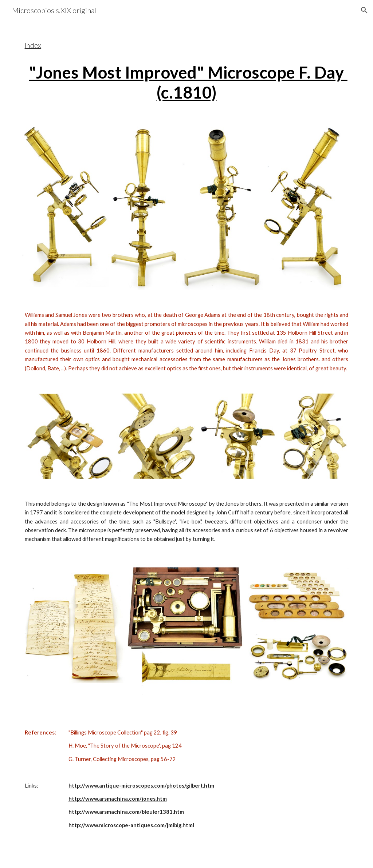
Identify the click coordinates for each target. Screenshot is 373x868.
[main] (187, 67)
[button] (364, 10)
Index (33, 45)
